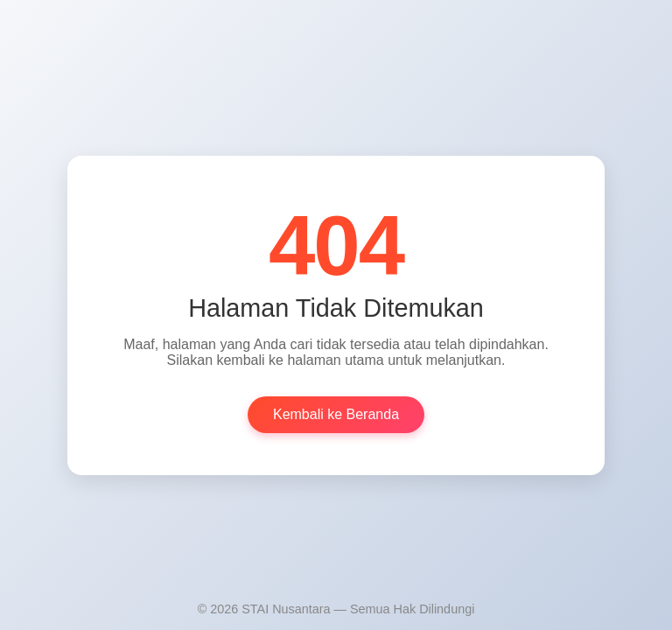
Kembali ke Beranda (336, 414)
